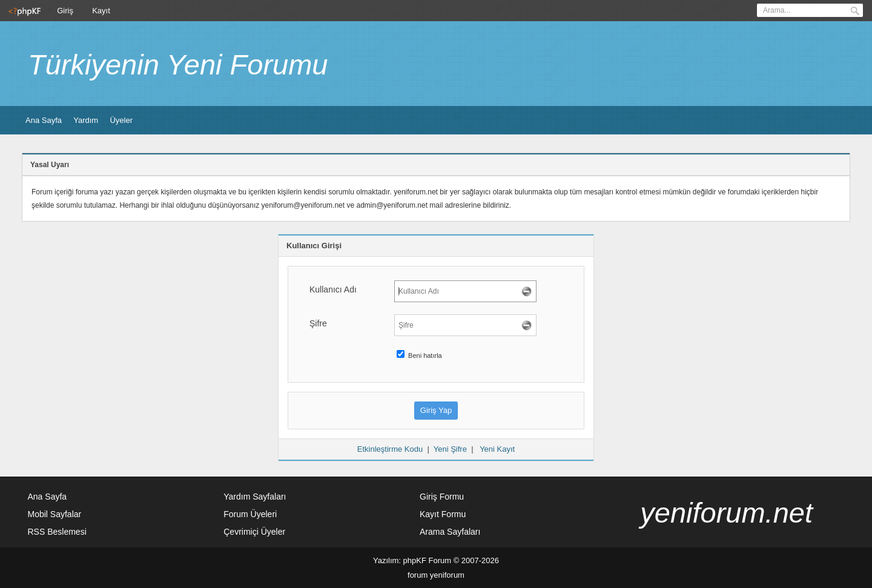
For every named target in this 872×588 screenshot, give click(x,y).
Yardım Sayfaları (255, 497)
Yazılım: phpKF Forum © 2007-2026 (436, 560)
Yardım (86, 120)
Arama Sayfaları (450, 532)
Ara (855, 11)
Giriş (65, 11)
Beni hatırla (419, 355)
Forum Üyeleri (250, 514)
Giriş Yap (436, 410)
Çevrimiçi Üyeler (254, 532)
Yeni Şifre (450, 449)
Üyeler (121, 120)
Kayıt (101, 11)
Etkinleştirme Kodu (390, 449)
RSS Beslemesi (57, 532)
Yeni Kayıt (497, 449)
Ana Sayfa (44, 120)
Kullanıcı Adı (333, 289)
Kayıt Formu (443, 514)
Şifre (318, 323)
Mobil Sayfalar (55, 514)
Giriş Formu (442, 497)
